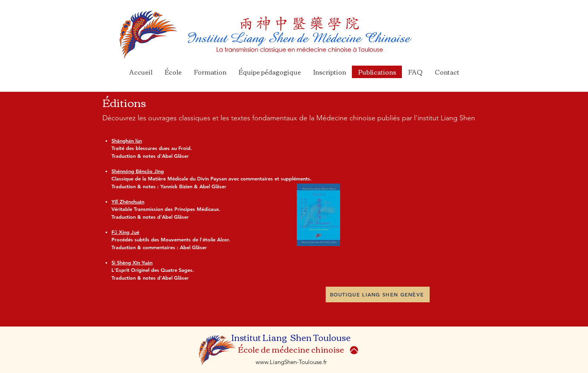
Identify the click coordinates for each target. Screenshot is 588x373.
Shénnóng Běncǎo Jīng (138, 171)
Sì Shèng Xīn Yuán (132, 262)
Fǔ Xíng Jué (125, 232)
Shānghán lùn (127, 141)
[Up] (354, 350)
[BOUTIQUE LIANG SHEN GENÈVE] (378, 294)
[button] (210, 72)
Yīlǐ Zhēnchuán (128, 202)
